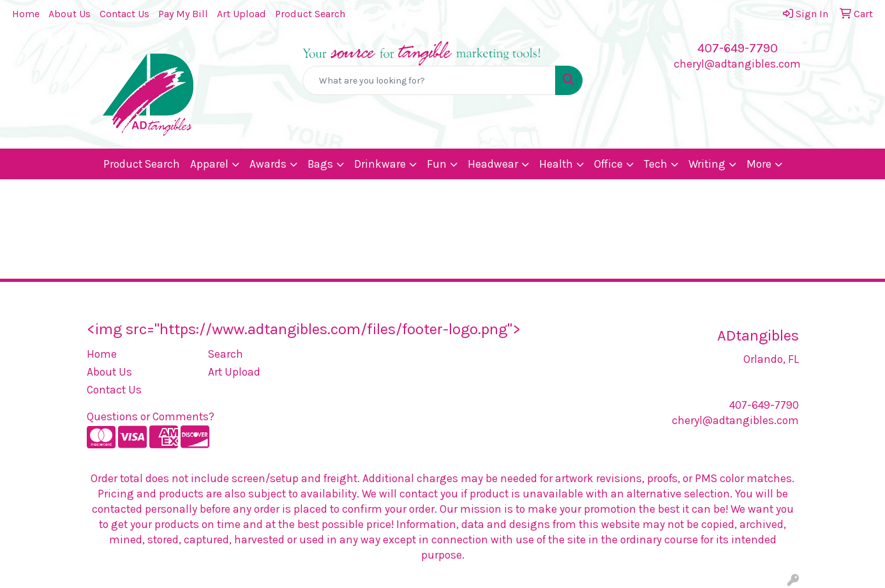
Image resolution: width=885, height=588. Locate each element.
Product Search (310, 14)
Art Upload (242, 14)
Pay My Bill (183, 14)
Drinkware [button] (380, 164)
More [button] (759, 164)
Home (26, 14)
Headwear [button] (493, 164)
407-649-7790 (738, 48)
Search (226, 354)
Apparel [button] (209, 164)
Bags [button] (320, 164)
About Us (70, 14)
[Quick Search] (429, 80)
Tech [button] (656, 164)
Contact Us (124, 14)
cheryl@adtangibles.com (737, 64)
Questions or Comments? (151, 416)
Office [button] (608, 164)
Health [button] (556, 164)
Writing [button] (707, 164)
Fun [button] (437, 164)
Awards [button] (268, 164)
